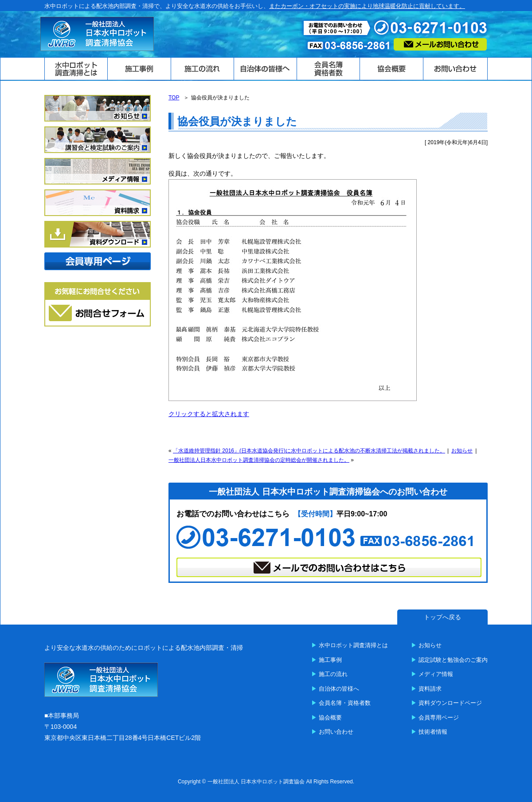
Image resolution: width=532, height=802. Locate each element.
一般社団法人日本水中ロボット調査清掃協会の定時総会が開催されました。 (259, 460)
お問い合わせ (336, 732)
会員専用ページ (439, 717)
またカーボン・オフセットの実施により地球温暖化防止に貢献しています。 (367, 6)
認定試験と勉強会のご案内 (453, 660)
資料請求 (430, 689)
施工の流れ (333, 674)
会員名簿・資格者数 (345, 703)
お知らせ (462, 451)
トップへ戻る (442, 617)
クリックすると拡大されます (209, 414)
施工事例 (330, 660)
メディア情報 (436, 674)
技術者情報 (433, 732)
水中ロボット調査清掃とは (353, 645)
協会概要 (330, 717)
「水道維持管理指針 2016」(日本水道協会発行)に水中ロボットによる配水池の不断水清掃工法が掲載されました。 (309, 451)
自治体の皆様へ (339, 689)
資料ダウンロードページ (450, 703)
